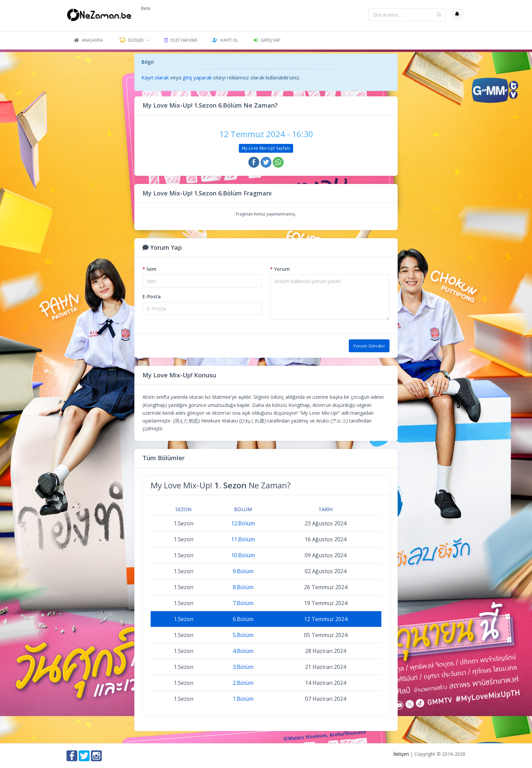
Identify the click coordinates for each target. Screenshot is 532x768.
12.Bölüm (243, 523)
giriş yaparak (197, 77)
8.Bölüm (243, 587)
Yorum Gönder (369, 346)
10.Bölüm (243, 555)
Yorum (280, 269)
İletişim (401, 754)
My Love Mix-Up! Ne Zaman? (221, 485)
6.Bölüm (243, 619)
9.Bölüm (243, 571)
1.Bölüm (243, 699)
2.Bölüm (243, 683)
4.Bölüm (243, 651)
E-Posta (152, 296)
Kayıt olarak (155, 77)
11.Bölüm (243, 539)
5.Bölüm (243, 635)
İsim (149, 269)
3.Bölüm (243, 667)
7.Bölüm (243, 603)
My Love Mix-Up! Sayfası (266, 148)
